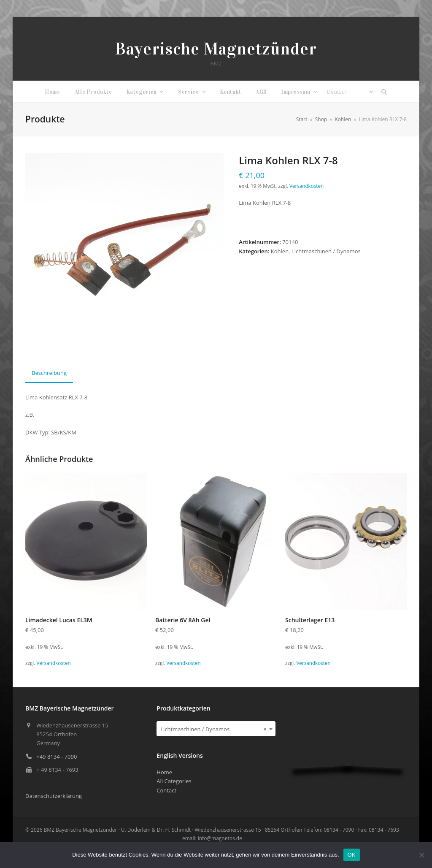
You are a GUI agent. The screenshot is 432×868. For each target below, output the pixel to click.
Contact (166, 790)
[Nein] (421, 855)
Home (164, 772)
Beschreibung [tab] (49, 373)
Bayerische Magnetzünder (216, 49)
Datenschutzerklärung (54, 796)
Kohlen (280, 251)
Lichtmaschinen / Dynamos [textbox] (213, 729)
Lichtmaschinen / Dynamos (326, 251)
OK (352, 855)
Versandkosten (306, 186)
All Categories (174, 781)
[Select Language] (350, 92)
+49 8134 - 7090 (57, 757)
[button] (384, 92)
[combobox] (216, 729)
